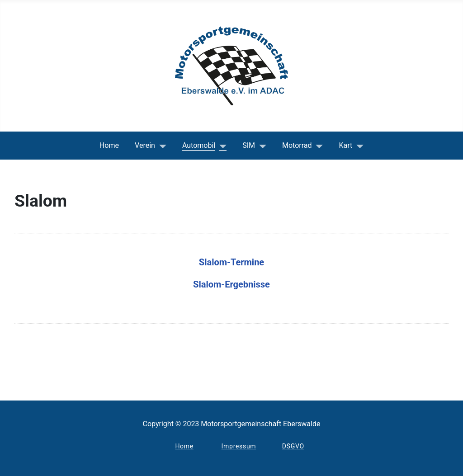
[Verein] (161, 146)
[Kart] (358, 146)
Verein (145, 145)
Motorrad (297, 145)
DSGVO (293, 446)
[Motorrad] (318, 146)
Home (109, 145)
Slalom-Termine (231, 262)
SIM (249, 145)
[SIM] (261, 146)
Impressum (239, 446)
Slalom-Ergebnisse (231, 284)
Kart (346, 145)
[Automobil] (221, 146)
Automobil (199, 145)
